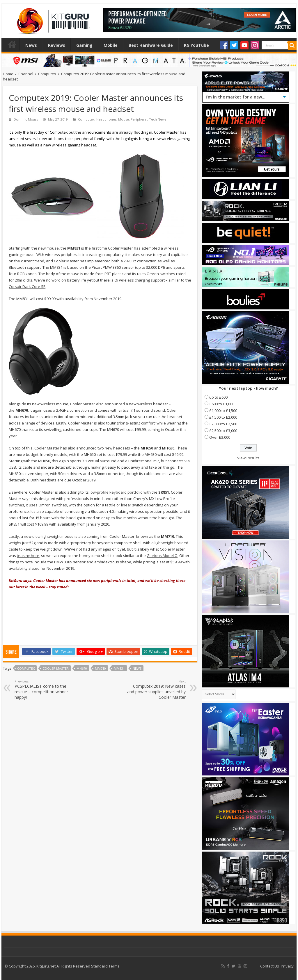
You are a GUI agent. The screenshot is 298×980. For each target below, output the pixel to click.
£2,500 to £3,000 (223, 431)
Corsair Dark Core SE (27, 286)
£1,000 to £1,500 (223, 411)
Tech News (158, 119)
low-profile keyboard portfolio (116, 492)
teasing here (28, 556)
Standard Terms (105, 966)
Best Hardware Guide (151, 45)
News (31, 45)
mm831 (119, 668)
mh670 (82, 668)
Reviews (57, 45)
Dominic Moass (26, 119)
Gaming (84, 45)
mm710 (100, 668)
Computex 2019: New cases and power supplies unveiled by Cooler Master (156, 689)
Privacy (287, 966)
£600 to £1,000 (222, 404)
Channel (26, 74)
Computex (47, 74)
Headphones (106, 119)
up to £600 (218, 397)
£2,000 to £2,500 (223, 424)
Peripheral (139, 119)
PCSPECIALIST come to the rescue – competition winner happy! (44, 689)
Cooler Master (56, 668)
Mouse (124, 119)
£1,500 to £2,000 (223, 417)
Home (12, 44)
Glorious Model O (162, 556)
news (137, 668)
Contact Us (270, 966)
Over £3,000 (220, 437)
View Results (248, 458)
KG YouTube (196, 45)
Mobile (111, 45)
